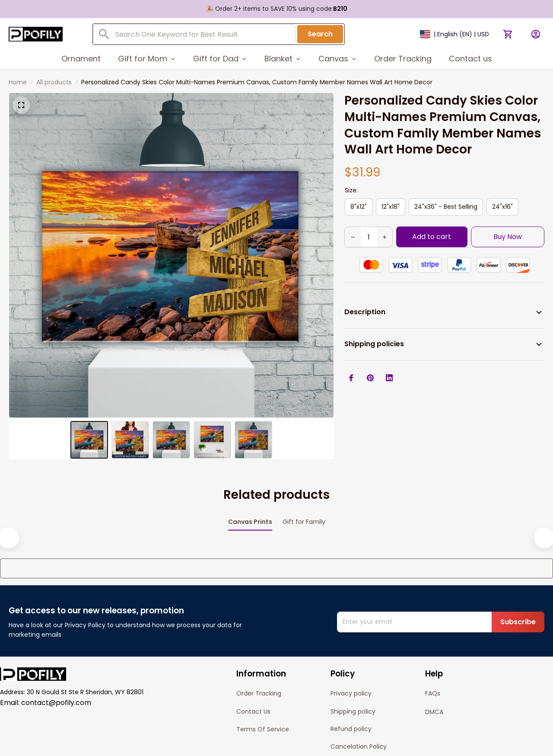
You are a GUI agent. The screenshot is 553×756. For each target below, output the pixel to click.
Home (18, 82)
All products (54, 82)
